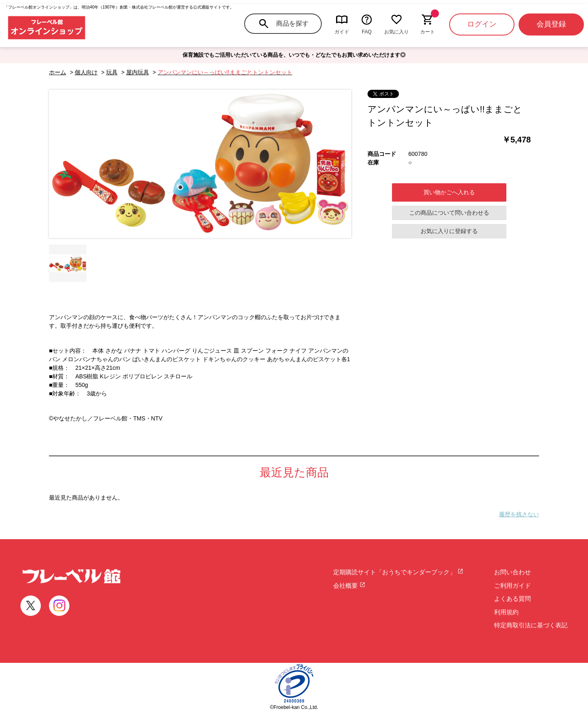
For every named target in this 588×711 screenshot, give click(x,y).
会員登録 (551, 24)
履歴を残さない (519, 514)
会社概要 (349, 585)
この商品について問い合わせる (449, 213)
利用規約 (506, 612)
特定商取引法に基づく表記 (531, 625)
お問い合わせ (512, 572)
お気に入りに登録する (449, 231)
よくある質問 (512, 599)
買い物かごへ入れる (449, 192)
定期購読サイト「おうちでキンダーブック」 (398, 572)
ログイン (482, 24)
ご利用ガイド (512, 585)
